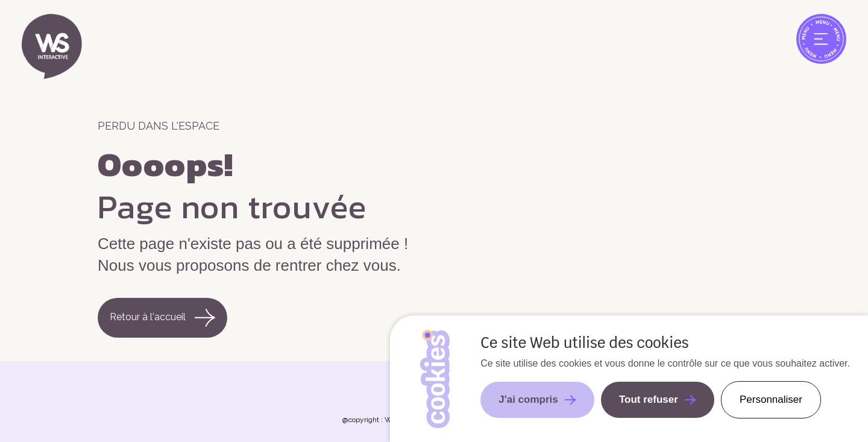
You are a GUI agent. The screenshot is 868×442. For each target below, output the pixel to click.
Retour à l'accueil (162, 317)
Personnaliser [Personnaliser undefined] (771, 399)
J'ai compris (528, 399)
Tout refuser (649, 399)
